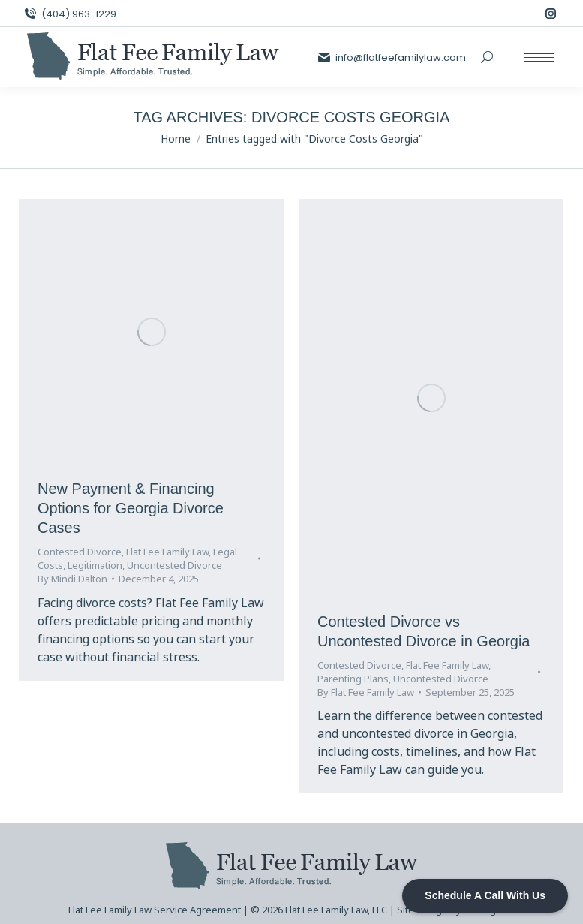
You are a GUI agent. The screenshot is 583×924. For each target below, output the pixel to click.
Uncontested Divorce (174, 565)
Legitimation (95, 565)
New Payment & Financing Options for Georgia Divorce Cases (131, 508)
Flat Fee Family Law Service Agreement (155, 910)
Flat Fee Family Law (167, 552)
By (72, 579)
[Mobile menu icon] (539, 57)
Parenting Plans (353, 679)
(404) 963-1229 (69, 14)
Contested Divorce (80, 552)
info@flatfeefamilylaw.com (391, 57)
